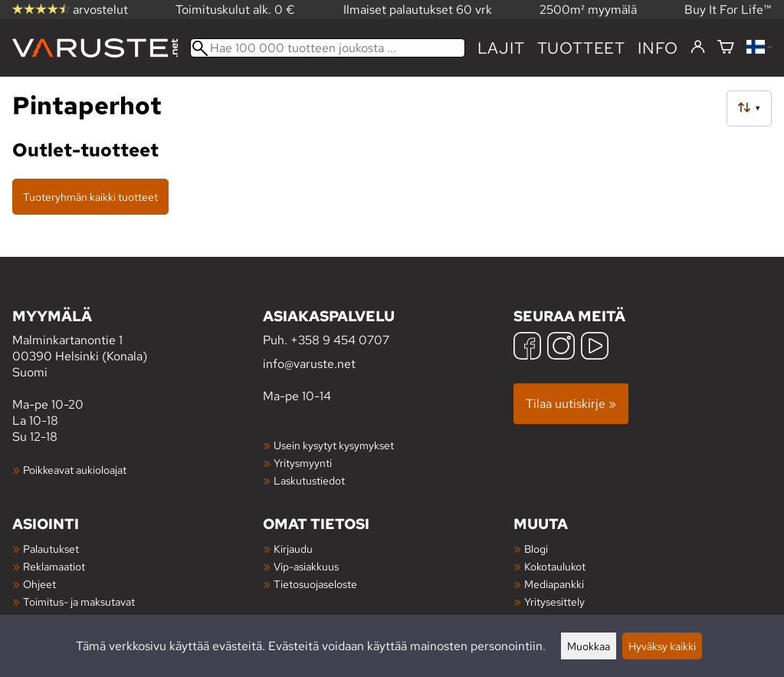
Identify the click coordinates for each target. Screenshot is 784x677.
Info (658, 48)
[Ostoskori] (726, 48)
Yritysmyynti (303, 463)
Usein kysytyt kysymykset (334, 445)
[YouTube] (595, 348)
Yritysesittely (554, 601)
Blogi (536, 549)
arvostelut (70, 10)
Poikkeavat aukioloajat (75, 470)
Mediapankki (554, 584)
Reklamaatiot (54, 566)
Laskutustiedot (309, 480)
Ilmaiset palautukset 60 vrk (418, 10)
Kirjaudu (293, 549)
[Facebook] (527, 348)
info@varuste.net (309, 364)
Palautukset (51, 549)
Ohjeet (39, 584)
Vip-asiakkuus (306, 566)
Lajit (501, 48)
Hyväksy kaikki (662, 646)
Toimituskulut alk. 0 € (235, 10)
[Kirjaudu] (698, 48)
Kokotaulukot (555, 566)
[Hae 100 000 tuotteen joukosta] (328, 48)
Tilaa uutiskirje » (571, 404)
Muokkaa (589, 646)
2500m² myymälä (588, 10)
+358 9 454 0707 (340, 340)
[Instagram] (561, 348)
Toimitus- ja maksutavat (79, 601)
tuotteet (581, 48)
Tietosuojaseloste (315, 584)
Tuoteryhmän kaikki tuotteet (90, 197)
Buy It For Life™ (728, 10)
